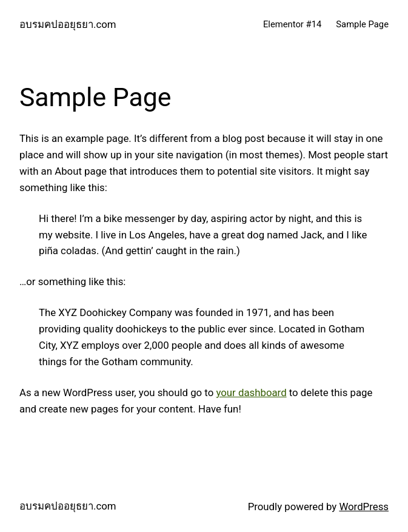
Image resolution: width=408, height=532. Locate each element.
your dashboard (251, 392)
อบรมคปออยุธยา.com (68, 24)
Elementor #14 (292, 24)
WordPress (364, 507)
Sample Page (362, 24)
